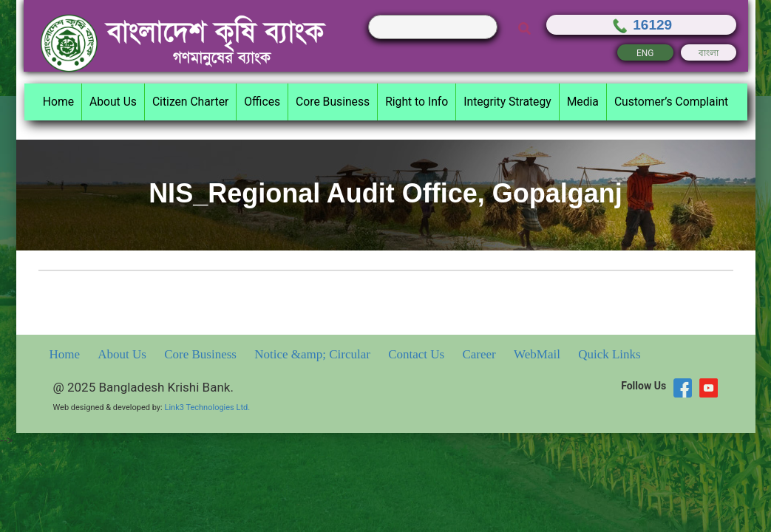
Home (67, 354)
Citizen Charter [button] (190, 102)
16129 (641, 25)
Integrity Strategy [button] (507, 102)
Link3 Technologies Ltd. (207, 407)
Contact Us (418, 354)
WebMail (539, 354)
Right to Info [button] (417, 102)
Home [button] (58, 102)
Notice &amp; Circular (314, 354)
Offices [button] (262, 102)
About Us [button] (113, 102)
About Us (123, 354)
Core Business (202, 354)
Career (480, 354)
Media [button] (583, 102)
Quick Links (609, 354)
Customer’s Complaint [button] (671, 102)
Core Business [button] (333, 102)
